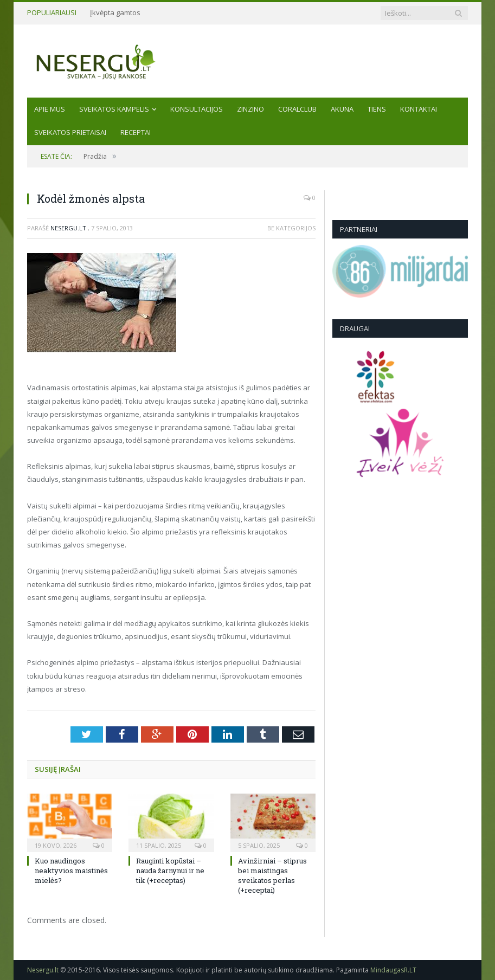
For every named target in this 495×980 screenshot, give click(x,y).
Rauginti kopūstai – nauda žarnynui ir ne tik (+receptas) (170, 871)
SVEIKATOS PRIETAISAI (70, 132)
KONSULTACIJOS (197, 109)
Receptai (136, 132)
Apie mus (50, 109)
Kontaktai (419, 109)
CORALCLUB (297, 109)
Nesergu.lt (68, 228)
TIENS (377, 109)
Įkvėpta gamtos (115, 13)
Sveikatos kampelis (114, 109)
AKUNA (342, 109)
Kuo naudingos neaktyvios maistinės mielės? (71, 871)
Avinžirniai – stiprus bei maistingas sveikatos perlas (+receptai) (272, 876)
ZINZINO (250, 109)
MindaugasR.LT (393, 970)
